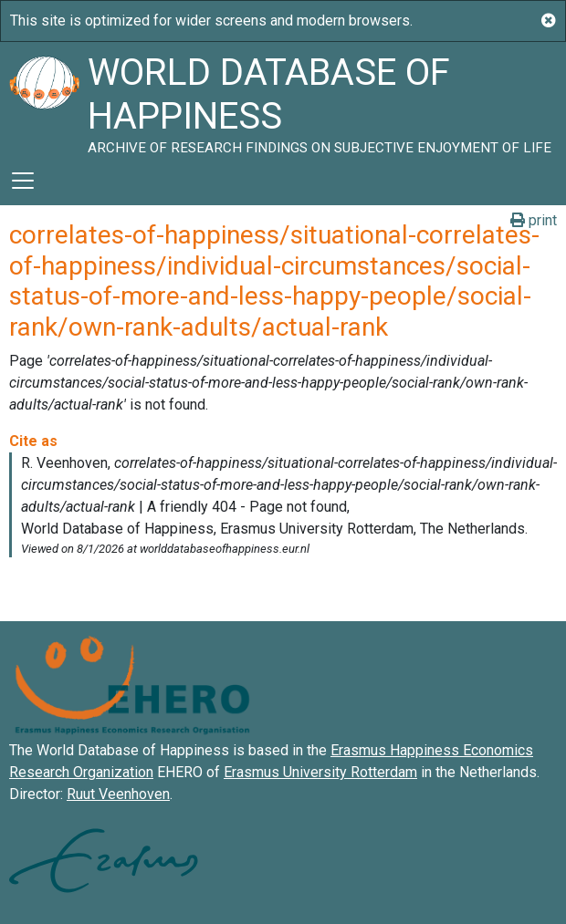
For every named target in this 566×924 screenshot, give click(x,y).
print (534, 220)
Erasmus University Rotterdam (320, 772)
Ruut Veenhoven (118, 794)
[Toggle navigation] (23, 181)
